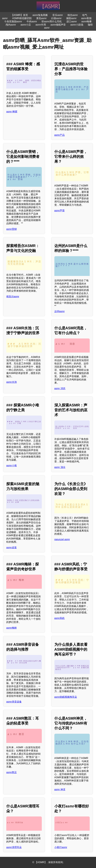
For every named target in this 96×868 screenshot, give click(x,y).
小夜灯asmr (61, 847)
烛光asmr (73, 15)
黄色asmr (41, 18)
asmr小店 (26, 25)
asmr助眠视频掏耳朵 (66, 697)
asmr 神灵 (60, 789)
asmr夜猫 (86, 18)
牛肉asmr (32, 21)
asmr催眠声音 (58, 25)
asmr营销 (12, 229)
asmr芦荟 (60, 211)
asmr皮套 (12, 547)
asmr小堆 (12, 466)
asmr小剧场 (77, 25)
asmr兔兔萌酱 (40, 15)
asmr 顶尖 (60, 467)
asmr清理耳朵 (14, 847)
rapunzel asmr (62, 539)
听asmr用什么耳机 (52, 21)
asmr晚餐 (87, 21)
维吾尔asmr (13, 296)
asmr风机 (60, 618)
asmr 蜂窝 (12, 112)
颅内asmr (11, 25)
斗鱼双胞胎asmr (13, 21)
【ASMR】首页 (20, 15)
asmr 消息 (60, 388)
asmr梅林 (12, 628)
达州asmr (60, 311)
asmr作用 (41, 25)
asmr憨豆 (12, 772)
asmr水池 (12, 382)
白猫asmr (56, 18)
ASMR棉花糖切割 (22, 18)
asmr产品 (60, 135)
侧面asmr (71, 18)
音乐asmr (58, 15)
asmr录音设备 (14, 702)
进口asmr (72, 21)
